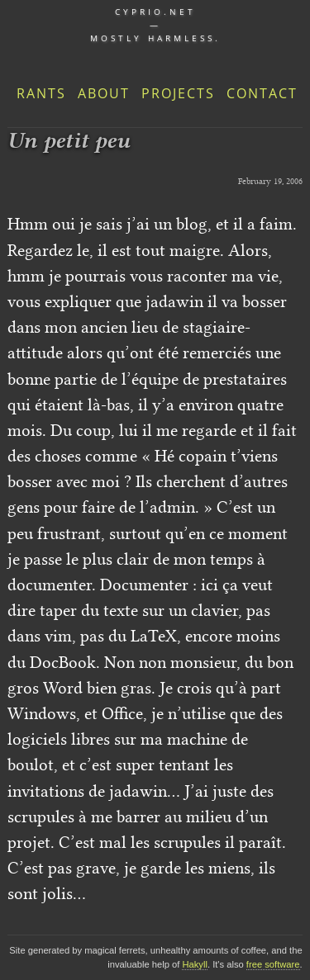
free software (273, 964)
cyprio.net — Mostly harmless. (155, 25)
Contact (262, 93)
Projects (178, 93)
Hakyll (194, 964)
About (104, 93)
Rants (41, 93)
